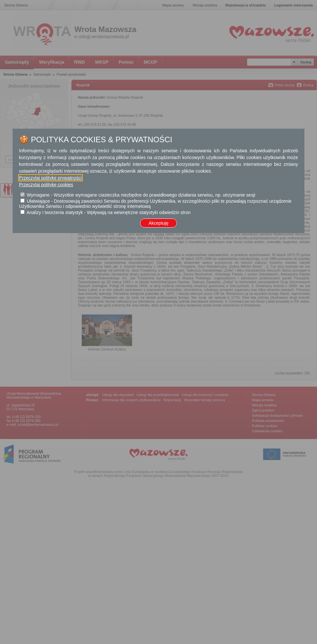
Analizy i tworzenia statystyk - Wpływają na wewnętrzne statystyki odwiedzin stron (109, 212)
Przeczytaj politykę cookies (46, 185)
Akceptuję (158, 223)
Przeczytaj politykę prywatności (50, 178)
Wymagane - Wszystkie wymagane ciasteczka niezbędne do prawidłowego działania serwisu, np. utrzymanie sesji (141, 195)
